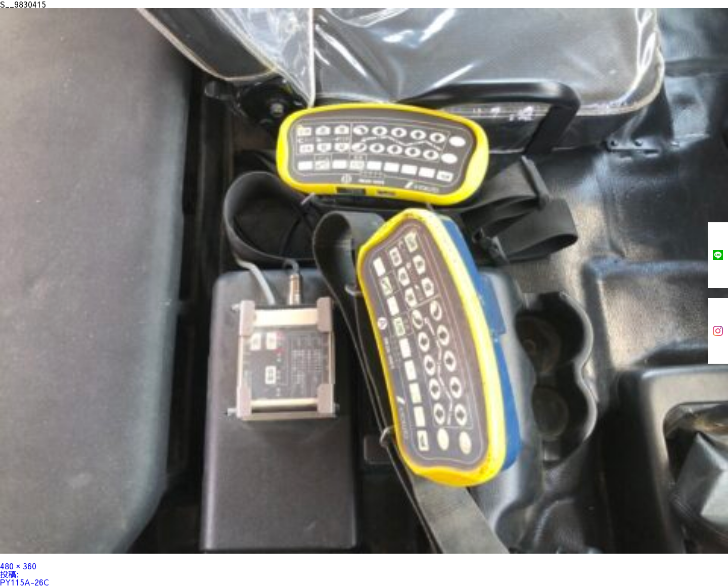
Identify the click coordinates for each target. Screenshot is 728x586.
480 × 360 (18, 566)
